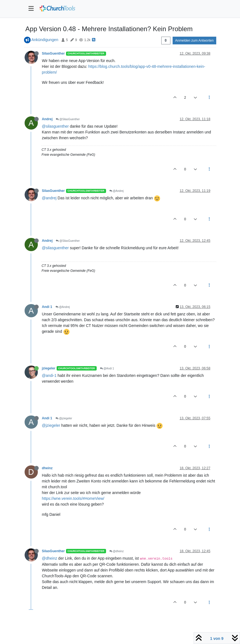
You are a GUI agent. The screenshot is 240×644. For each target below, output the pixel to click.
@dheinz (117, 551)
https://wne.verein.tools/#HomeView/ (73, 498)
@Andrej (117, 191)
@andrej (49, 198)
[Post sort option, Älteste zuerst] (166, 41)
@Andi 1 (107, 368)
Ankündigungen (45, 40)
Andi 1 (47, 307)
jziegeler (49, 368)
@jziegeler (64, 418)
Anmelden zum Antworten (194, 41)
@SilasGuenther (68, 119)
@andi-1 (49, 375)
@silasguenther (56, 126)
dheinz (47, 468)
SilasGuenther (53, 53)
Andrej (47, 119)
